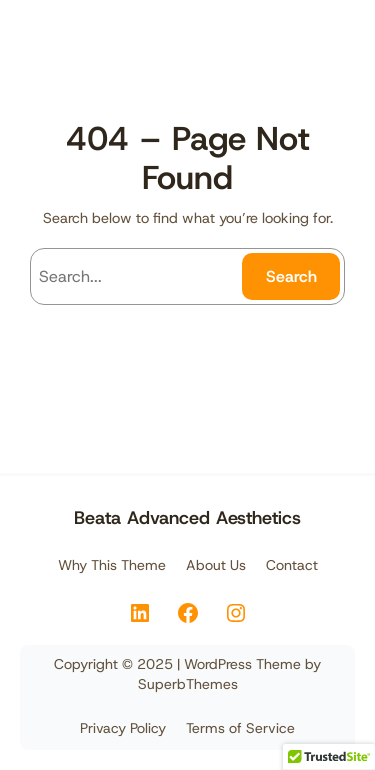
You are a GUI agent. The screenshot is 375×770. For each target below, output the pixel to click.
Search (291, 276)
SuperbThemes (188, 684)
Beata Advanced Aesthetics (187, 518)
